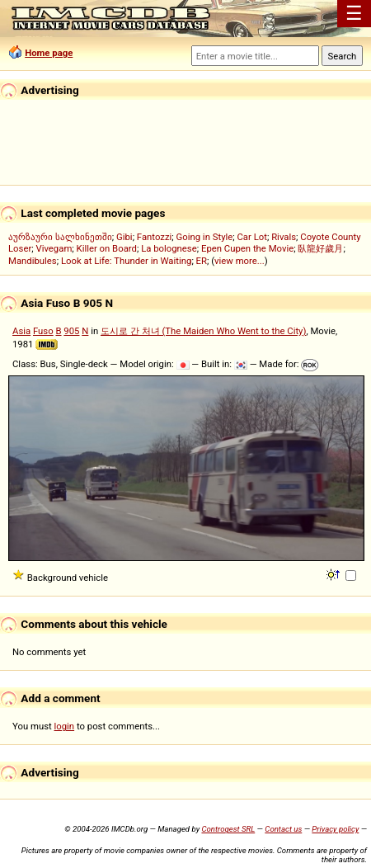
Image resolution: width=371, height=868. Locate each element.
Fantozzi (154, 237)
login (65, 726)
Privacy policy (335, 829)
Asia (21, 331)
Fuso (43, 331)
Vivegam (54, 248)
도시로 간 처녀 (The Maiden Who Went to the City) (203, 331)
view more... (240, 261)
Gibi (124, 237)
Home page (49, 53)
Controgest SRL (228, 829)
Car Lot (251, 237)
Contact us (283, 829)
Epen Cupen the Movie (247, 248)
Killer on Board (107, 248)
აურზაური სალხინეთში (60, 237)
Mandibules (33, 261)
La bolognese (169, 248)
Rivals (284, 237)
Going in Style (205, 237)
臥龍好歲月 (320, 248)
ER (202, 261)
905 (71, 331)
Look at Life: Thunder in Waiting (126, 261)
